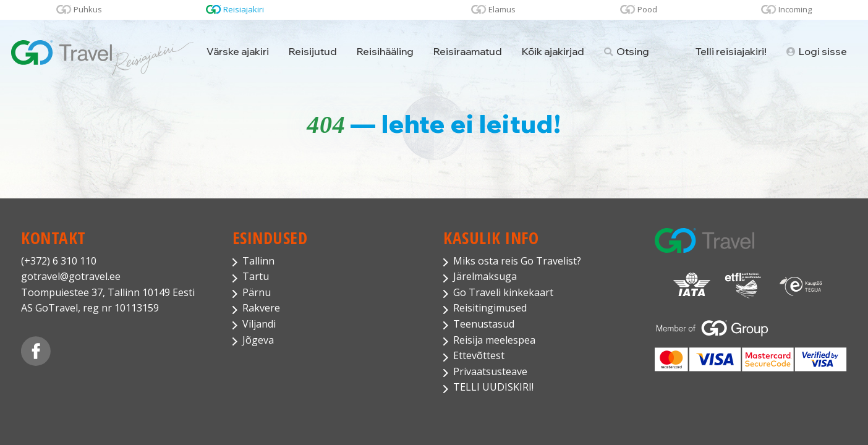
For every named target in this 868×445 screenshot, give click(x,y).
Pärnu (257, 292)
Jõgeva (258, 340)
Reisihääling (385, 51)
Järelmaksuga (485, 276)
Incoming (795, 9)
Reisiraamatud (468, 51)
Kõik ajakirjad (553, 51)
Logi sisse (817, 51)
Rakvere (261, 308)
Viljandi (259, 324)
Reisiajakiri (244, 9)
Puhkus (88, 9)
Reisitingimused (490, 308)
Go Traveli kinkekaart (503, 292)
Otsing (627, 51)
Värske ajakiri (238, 51)
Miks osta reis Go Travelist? (517, 261)
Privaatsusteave (490, 371)
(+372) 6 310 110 (59, 261)
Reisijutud (313, 51)
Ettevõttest (479, 355)
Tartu (256, 276)
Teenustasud (484, 324)
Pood (647, 9)
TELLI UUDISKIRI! (493, 387)
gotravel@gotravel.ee (71, 276)
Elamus (502, 9)
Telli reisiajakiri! (731, 51)
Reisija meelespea (494, 340)
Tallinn (258, 261)
